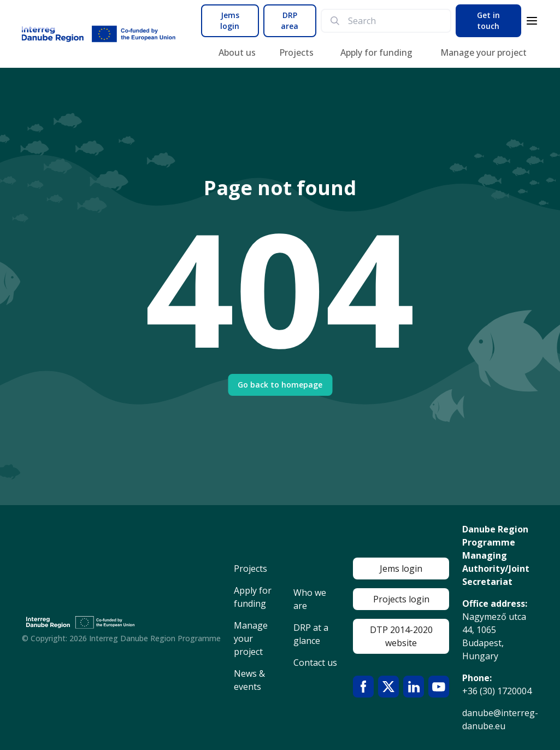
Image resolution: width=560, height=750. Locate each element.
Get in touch (488, 20)
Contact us (315, 663)
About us (237, 52)
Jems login (230, 20)
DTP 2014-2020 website (401, 636)
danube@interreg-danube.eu (500, 719)
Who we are (310, 599)
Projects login (401, 599)
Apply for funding (376, 52)
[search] (395, 21)
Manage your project (484, 52)
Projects (296, 52)
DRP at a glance (311, 634)
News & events (249, 680)
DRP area (290, 20)
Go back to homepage (280, 385)
